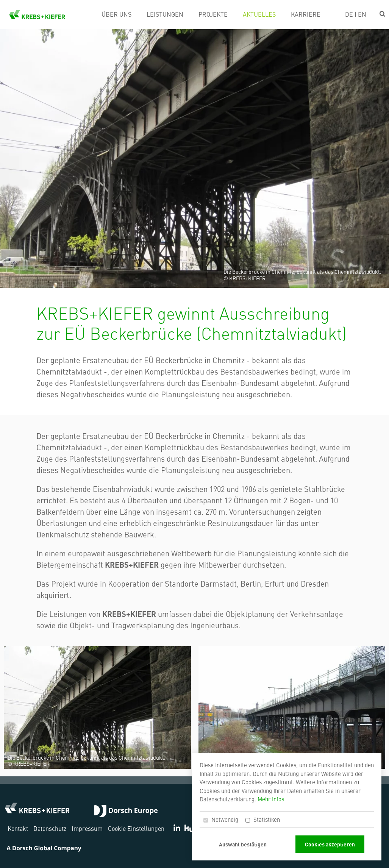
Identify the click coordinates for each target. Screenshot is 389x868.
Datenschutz (50, 828)
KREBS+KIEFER (37, 15)
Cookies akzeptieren (330, 844)
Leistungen (165, 14)
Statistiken (263, 819)
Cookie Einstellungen (136, 828)
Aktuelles (259, 14)
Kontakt (18, 828)
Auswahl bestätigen (243, 844)
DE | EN (356, 14)
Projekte (213, 14)
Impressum (87, 828)
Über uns (116, 14)
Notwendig (221, 819)
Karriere (306, 14)
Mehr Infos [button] (271, 799)
